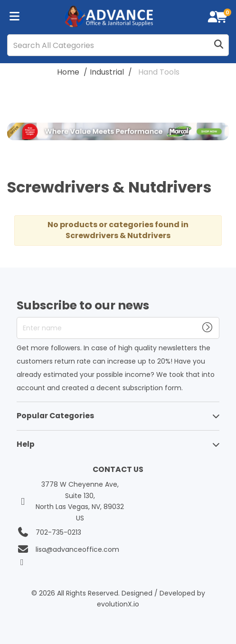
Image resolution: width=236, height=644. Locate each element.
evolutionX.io (118, 604)
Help (26, 444)
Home (68, 72)
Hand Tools (159, 72)
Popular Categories (55, 416)
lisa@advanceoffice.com (77, 549)
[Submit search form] (218, 45)
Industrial (107, 72)
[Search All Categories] (118, 45)
